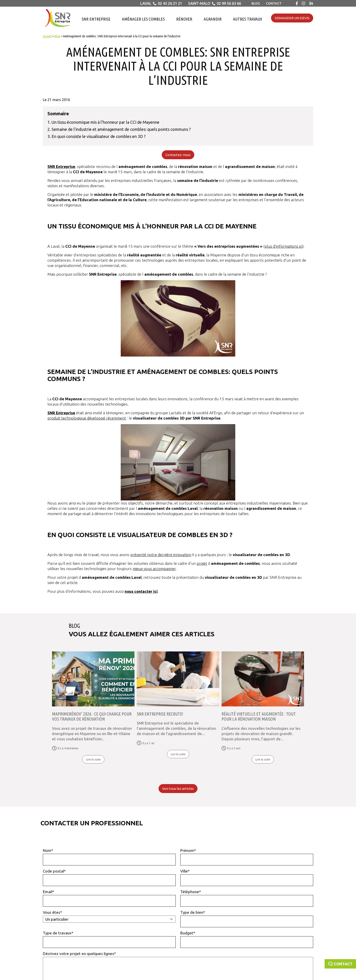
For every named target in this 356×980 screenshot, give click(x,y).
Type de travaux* (109, 939)
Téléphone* (247, 898)
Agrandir (213, 19)
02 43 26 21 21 (170, 3)
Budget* (247, 939)
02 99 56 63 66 (229, 3)
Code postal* (109, 877)
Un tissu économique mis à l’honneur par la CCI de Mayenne (105, 122)
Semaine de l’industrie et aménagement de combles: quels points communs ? (121, 129)
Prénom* (247, 857)
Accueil (47, 36)
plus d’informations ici (283, 246)
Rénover (184, 19)
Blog (256, 3)
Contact (274, 3)
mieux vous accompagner (154, 569)
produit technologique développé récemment (87, 418)
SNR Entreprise (96, 19)
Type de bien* (247, 919)
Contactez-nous (178, 155)
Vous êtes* (109, 916)
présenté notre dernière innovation (161, 555)
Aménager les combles (143, 19)
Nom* (109, 857)
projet (202, 563)
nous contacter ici (141, 591)
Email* (109, 898)
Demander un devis (292, 18)
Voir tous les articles (178, 789)
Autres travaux (248, 19)
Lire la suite (93, 759)
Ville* (247, 877)
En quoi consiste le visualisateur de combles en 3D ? (99, 136)
